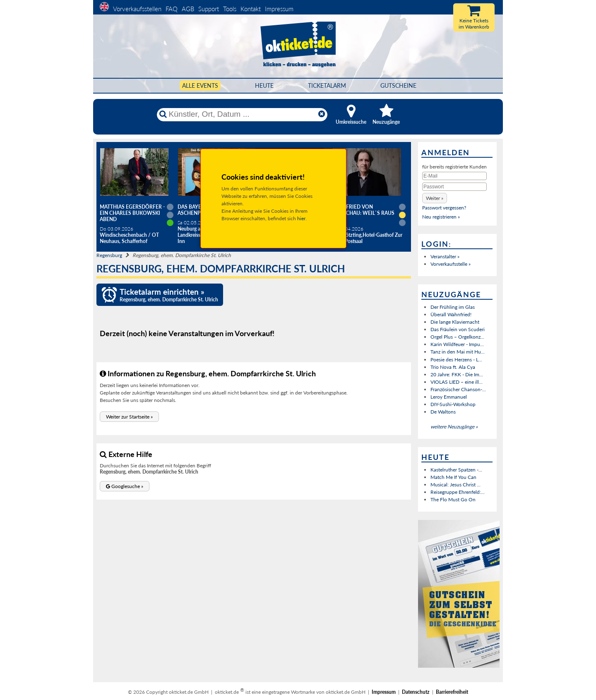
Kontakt (251, 9)
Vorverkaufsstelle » (451, 264)
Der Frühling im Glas (453, 307)
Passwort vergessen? (444, 208)
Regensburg (109, 255)
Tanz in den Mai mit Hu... (458, 352)
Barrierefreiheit (452, 692)
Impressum (279, 9)
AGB (188, 9)
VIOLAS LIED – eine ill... (457, 382)
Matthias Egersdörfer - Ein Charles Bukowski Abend (132, 213)
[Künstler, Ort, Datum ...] (242, 114)
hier (301, 218)
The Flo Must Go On (453, 499)
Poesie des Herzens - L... (456, 360)
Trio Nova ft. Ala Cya (453, 367)
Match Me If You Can (453, 477)
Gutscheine (398, 85)
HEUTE (264, 85)
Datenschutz (416, 692)
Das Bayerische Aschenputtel (198, 210)
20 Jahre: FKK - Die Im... (457, 374)
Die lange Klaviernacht (455, 322)
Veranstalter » (445, 256)
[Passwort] (454, 187)
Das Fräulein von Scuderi (458, 329)
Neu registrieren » (441, 217)
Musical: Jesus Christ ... (455, 485)
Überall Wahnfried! (451, 314)
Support (209, 9)
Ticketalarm (327, 85)
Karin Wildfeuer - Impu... (457, 344)
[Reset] (322, 114)
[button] (129, 417)
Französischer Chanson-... (458, 389)
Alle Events (200, 85)
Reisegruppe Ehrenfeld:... (458, 492)
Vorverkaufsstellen (137, 9)
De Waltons (443, 412)
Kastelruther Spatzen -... (456, 470)
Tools (230, 9)
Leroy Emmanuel (449, 397)
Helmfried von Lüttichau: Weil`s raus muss (363, 213)
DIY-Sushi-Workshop (453, 404)
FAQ (172, 9)
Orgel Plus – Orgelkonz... (457, 337)
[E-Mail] (454, 176)
